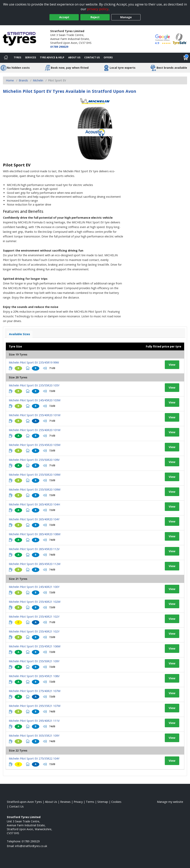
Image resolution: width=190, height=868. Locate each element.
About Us (74, 57)
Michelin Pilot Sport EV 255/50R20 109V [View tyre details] (34, 460)
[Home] (6, 58)
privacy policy (98, 9)
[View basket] (186, 58)
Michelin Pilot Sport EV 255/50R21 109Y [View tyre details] (34, 661)
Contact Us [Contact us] (92, 57)
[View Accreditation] (180, 39)
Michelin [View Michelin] (38, 80)
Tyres (17, 57)
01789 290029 (59, 47)
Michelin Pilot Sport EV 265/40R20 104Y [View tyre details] (34, 519)
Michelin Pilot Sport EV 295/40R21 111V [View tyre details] (34, 721)
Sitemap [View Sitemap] (103, 802)
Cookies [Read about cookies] (116, 802)
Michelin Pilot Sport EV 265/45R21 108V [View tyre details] (34, 676)
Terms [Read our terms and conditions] (90, 802)
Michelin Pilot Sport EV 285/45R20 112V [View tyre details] (34, 549)
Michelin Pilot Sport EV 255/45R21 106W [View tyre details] (35, 646)
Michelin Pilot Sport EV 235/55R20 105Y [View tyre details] (34, 385)
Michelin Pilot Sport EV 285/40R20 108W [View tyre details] (35, 534)
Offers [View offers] (108, 57)
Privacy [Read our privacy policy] (78, 802)
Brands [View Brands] (23, 80)
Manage (126, 17)
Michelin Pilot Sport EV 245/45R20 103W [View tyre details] (35, 400)
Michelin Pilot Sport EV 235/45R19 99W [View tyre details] (34, 362)
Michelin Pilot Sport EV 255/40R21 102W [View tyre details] (35, 602)
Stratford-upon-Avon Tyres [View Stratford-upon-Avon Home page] (24, 802)
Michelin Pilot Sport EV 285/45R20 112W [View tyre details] (35, 564)
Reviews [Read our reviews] (65, 802)
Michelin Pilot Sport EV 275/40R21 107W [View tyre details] (35, 691)
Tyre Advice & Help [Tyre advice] (52, 57)
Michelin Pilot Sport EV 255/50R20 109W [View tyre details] (35, 475)
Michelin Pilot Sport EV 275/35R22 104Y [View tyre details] (34, 758)
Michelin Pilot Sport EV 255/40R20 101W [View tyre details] (35, 415)
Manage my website (170, 802)
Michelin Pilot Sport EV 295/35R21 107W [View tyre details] (35, 706)
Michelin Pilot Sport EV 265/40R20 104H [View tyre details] (34, 504)
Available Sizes (20, 334)
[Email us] (31, 846)
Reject (95, 17)
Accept (64, 17)
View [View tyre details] (172, 365)
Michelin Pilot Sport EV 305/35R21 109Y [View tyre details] (34, 736)
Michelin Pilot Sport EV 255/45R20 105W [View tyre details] (35, 445)
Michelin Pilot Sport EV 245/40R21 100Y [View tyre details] (34, 587)
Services (30, 57)
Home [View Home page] (10, 80)
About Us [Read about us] (51, 802)
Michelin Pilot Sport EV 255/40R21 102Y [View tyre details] (34, 617)
